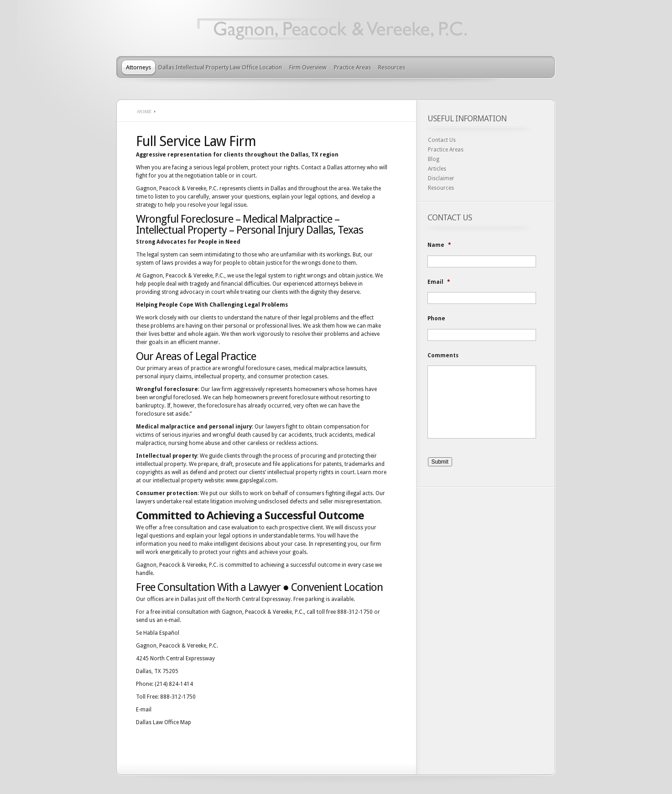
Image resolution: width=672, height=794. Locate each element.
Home (145, 111)
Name (439, 245)
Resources (392, 67)
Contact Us (442, 140)
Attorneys (138, 67)
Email (439, 282)
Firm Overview (308, 67)
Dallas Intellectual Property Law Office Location (220, 67)
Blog (434, 159)
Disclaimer (441, 178)
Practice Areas (352, 67)
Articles (437, 169)
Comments (443, 355)
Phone (436, 319)
